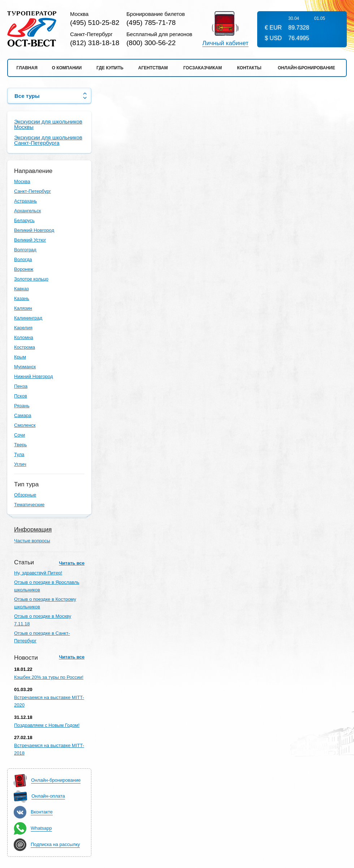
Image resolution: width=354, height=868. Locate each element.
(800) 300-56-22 (151, 43)
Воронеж (24, 269)
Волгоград (25, 250)
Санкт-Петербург (33, 191)
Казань (22, 298)
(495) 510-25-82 (95, 23)
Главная (27, 68)
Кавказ (21, 289)
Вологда (23, 259)
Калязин (23, 308)
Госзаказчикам (202, 68)
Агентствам (153, 68)
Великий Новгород (34, 230)
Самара (23, 415)
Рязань (22, 406)
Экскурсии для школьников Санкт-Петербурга (48, 140)
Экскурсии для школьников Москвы (48, 124)
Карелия (23, 328)
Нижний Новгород (34, 376)
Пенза (21, 386)
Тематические (29, 505)
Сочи (20, 435)
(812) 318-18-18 (95, 43)
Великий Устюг (30, 240)
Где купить (110, 68)
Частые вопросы (32, 541)
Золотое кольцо (31, 279)
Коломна (24, 337)
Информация (33, 530)
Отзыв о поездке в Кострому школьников (45, 603)
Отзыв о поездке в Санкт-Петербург (42, 637)
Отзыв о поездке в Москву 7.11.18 (43, 620)
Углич (20, 464)
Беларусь (24, 220)
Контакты (249, 68)
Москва (22, 181)
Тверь (20, 445)
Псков (21, 396)
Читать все (72, 563)
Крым (20, 357)
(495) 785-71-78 (151, 23)
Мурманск (25, 367)
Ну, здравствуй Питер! (38, 573)
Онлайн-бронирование (306, 68)
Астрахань (25, 201)
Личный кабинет (225, 43)
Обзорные (25, 495)
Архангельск (27, 211)
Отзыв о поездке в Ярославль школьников (47, 586)
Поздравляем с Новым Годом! (47, 725)
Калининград (28, 318)
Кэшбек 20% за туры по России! (49, 677)
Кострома (25, 347)
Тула (19, 454)
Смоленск (25, 425)
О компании (67, 68)
